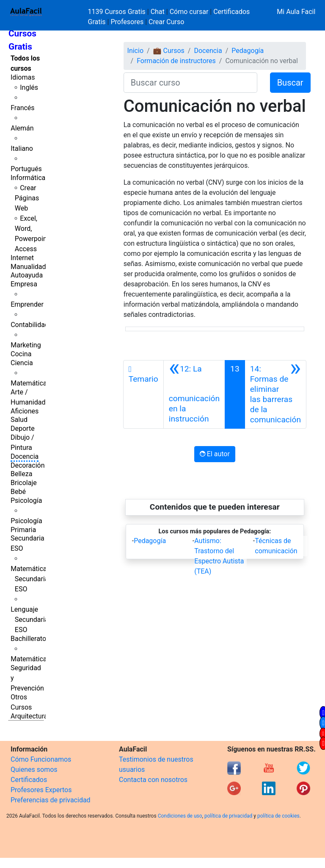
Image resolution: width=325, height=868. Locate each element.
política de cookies (278, 816)
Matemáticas (30, 383)
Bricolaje (24, 483)
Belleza (21, 474)
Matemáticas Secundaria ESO (30, 579)
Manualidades (32, 267)
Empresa (24, 284)
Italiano (22, 148)
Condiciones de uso (180, 816)
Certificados (29, 780)
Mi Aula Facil (296, 12)
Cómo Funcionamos (41, 759)
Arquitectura (29, 716)
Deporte (23, 428)
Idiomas (23, 77)
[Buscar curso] (190, 83)
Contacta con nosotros (153, 780)
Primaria (23, 530)
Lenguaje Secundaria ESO (29, 620)
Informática (28, 178)
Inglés (29, 87)
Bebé (18, 492)
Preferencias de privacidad (51, 800)
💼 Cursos (169, 51)
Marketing (26, 345)
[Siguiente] (275, 394)
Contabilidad (30, 325)
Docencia (25, 456)
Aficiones (25, 411)
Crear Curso (166, 22)
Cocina (21, 354)
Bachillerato (28, 639)
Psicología (26, 501)
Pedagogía (248, 51)
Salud (19, 420)
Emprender (27, 304)
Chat (158, 12)
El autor (215, 454)
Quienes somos (34, 770)
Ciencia (22, 363)
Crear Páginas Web (27, 198)
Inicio (135, 51)
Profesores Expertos (41, 790)
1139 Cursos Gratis (118, 12)
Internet (22, 258)
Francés (22, 108)
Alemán (22, 128)
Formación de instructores (176, 61)
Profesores (127, 22)
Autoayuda (27, 275)
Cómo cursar (189, 12)
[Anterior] (194, 394)
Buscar (290, 83)
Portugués (26, 169)
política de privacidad (228, 816)
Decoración (28, 465)
